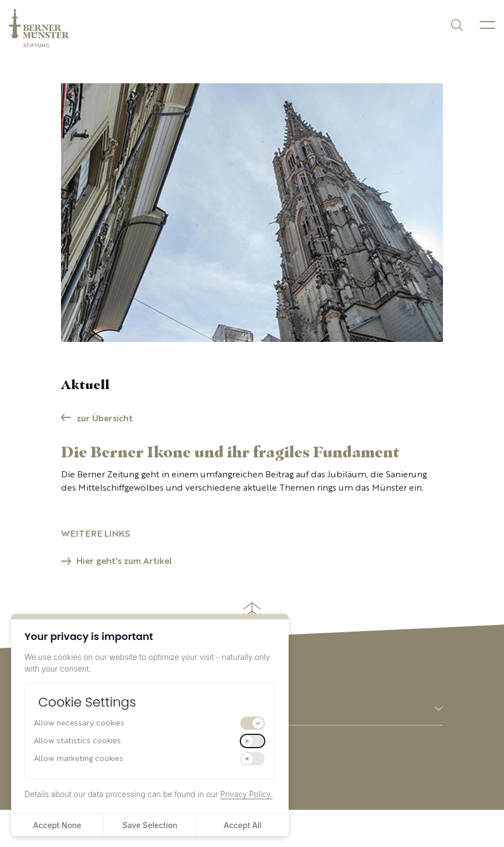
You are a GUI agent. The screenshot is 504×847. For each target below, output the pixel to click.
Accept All (243, 825)
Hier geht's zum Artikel (124, 562)
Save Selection (150, 825)
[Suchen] (456, 24)
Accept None (57, 825)
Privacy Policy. (246, 794)
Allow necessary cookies (79, 723)
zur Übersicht (105, 419)
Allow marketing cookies (79, 759)
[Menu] (487, 25)
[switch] (253, 723)
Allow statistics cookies (77, 741)
